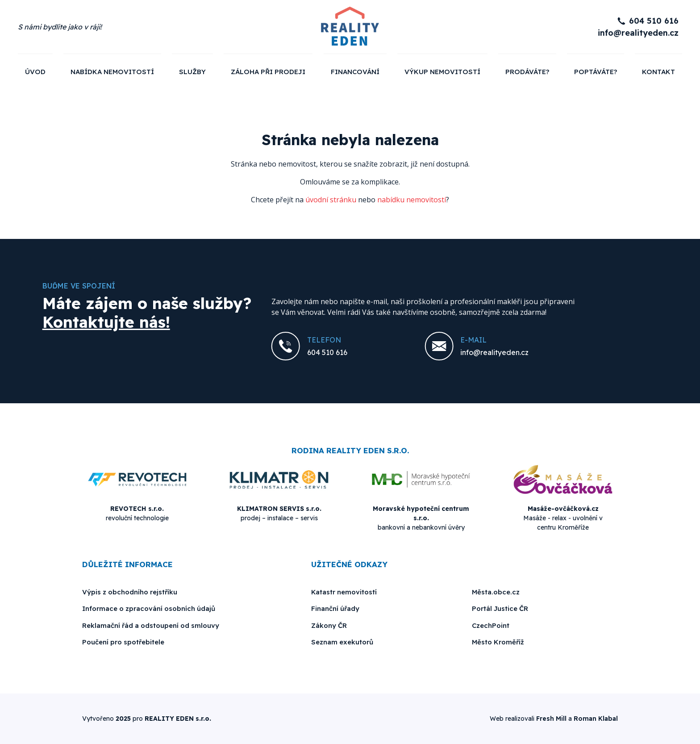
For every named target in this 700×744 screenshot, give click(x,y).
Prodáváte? (527, 72)
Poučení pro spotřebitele (123, 642)
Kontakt (658, 72)
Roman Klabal (596, 719)
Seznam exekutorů (342, 642)
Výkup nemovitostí (442, 72)
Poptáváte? (596, 72)
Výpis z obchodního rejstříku (130, 592)
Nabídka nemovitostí (112, 72)
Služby (192, 72)
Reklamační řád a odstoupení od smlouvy (151, 625)
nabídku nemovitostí (412, 200)
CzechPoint (491, 625)
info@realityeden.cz (638, 33)
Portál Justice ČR (500, 608)
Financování (355, 72)
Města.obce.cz (496, 592)
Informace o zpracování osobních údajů (149, 608)
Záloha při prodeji (268, 72)
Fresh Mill (551, 719)
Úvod (35, 72)
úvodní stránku (331, 200)
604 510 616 (654, 21)
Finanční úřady (335, 608)
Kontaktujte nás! (106, 322)
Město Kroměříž (498, 642)
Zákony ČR (329, 625)
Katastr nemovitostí (344, 592)
